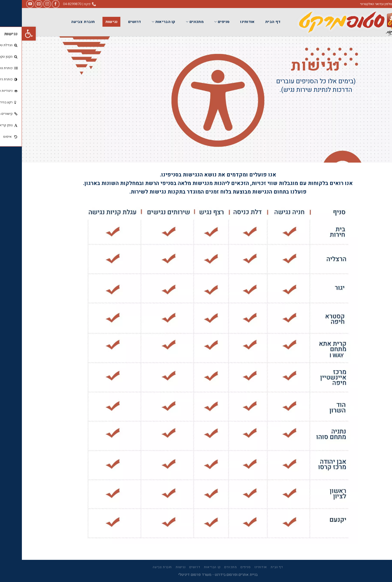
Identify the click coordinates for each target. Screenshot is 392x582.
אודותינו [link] (225, 22)
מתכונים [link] (173, 22)
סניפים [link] (200, 22)
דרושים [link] (113, 22)
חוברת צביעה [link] (61, 22)
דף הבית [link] (251, 22)
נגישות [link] (90, 22)
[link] (7, 34)
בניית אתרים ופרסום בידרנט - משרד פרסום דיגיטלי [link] (196, 575)
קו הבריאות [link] (141, 22)
